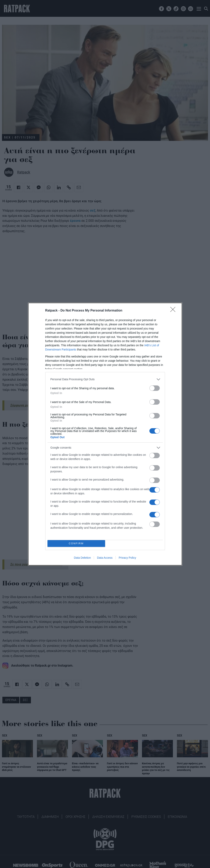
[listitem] (105, 379)
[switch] (155, 388)
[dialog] (105, 434)
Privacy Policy (127, 558)
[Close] (174, 311)
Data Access (105, 558)
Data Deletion (82, 558)
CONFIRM (76, 543)
